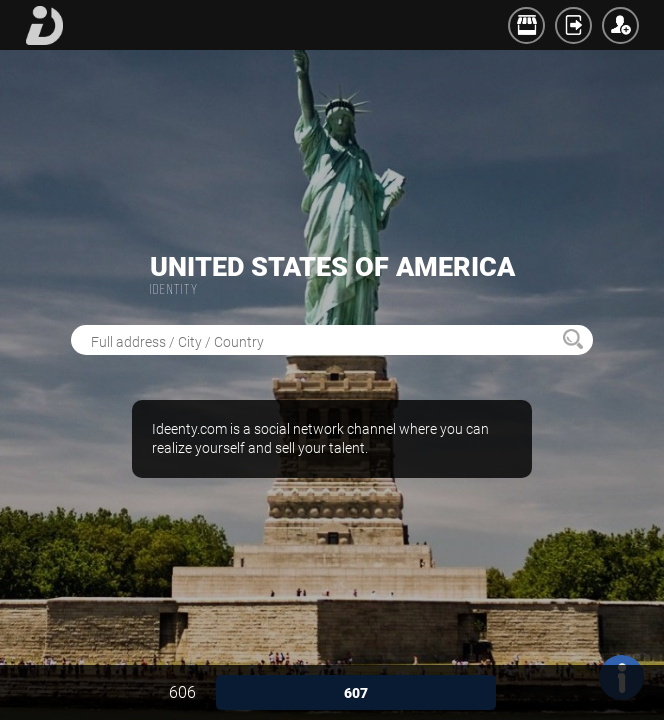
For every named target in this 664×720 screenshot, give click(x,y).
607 (356, 693)
